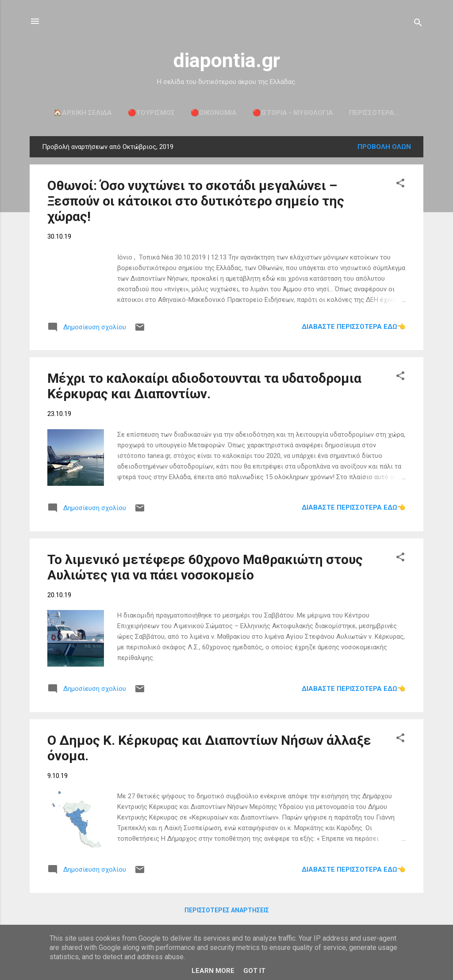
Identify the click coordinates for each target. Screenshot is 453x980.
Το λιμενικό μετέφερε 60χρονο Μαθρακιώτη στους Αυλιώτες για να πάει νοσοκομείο (205, 567)
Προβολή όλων (384, 147)
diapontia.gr (227, 60)
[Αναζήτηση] (418, 24)
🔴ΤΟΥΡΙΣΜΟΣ (151, 113)
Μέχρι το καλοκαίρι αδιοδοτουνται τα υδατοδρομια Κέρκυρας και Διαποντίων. (204, 386)
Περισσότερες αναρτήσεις (227, 910)
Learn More (213, 971)
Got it (254, 971)
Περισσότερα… (374, 113)
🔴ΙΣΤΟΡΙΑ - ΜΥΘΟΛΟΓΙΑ (293, 113)
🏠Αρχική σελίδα (83, 113)
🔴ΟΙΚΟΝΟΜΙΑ (214, 113)
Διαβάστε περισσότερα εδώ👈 (354, 327)
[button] (400, 185)
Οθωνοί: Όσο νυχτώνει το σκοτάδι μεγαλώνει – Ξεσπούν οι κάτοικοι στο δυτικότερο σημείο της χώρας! (196, 201)
